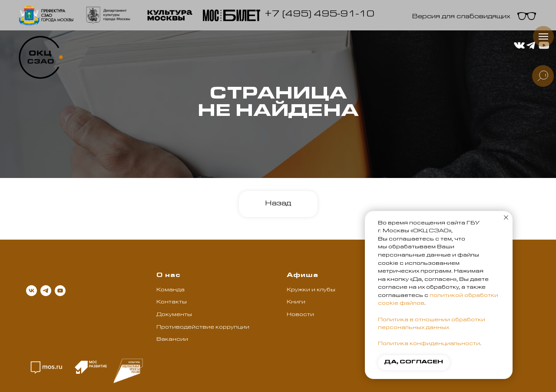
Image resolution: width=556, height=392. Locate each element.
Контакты (172, 303)
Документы (174, 315)
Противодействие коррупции (203, 328)
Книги (296, 303)
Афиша (303, 276)
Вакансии (172, 340)
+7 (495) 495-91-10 (319, 15)
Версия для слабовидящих (461, 17)
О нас (169, 276)
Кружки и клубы (311, 290)
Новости (300, 315)
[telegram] (46, 291)
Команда (170, 290)
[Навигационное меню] (543, 36)
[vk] (31, 291)
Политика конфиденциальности (429, 344)
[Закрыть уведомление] (506, 217)
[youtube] (60, 291)
